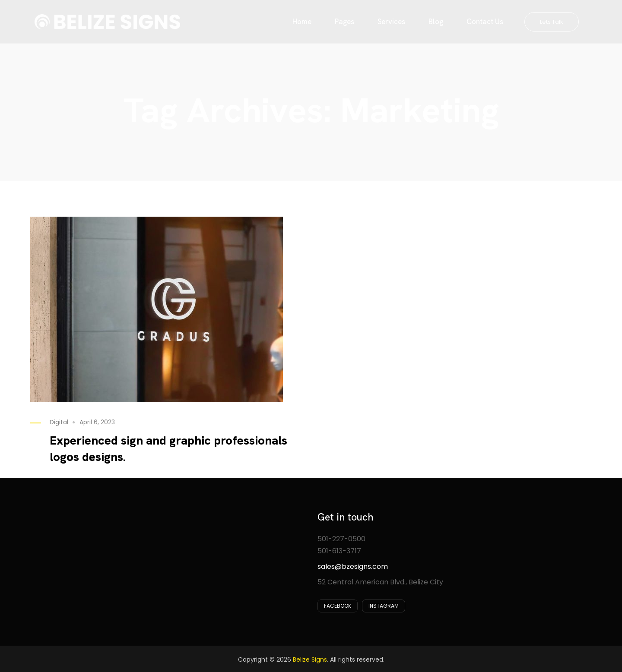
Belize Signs (310, 659)
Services (391, 22)
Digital (59, 422)
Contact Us (485, 22)
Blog (436, 22)
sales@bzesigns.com (353, 566)
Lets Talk (552, 22)
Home (302, 22)
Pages (344, 22)
